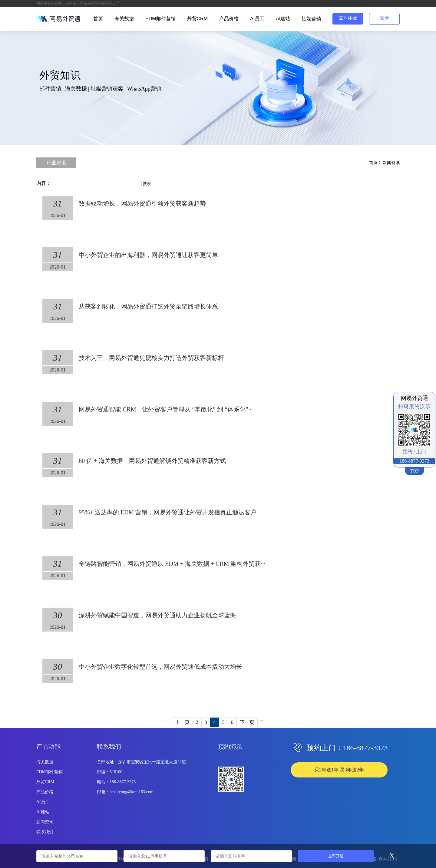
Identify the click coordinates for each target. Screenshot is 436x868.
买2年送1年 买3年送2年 (339, 770)
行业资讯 (56, 163)
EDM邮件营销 (160, 19)
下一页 (247, 722)
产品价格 (229, 19)
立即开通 (336, 856)
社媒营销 (311, 19)
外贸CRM (197, 19)
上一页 (182, 722)
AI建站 (283, 19)
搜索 (147, 184)
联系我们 (45, 832)
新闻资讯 (391, 163)
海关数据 (124, 19)
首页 (98, 19)
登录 (385, 18)
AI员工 (257, 19)
